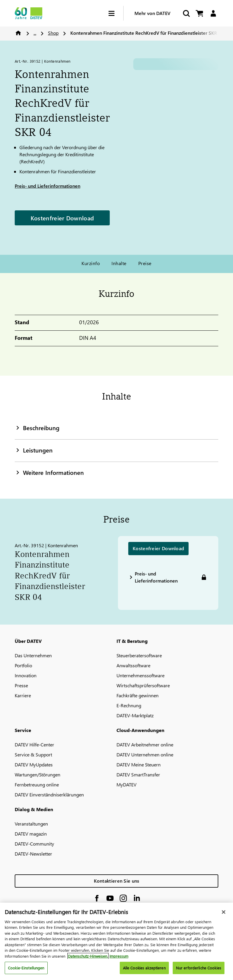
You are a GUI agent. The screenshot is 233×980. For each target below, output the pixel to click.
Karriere (23, 695)
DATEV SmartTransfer (138, 774)
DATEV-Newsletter (33, 854)
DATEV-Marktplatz (135, 715)
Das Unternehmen (33, 655)
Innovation (26, 675)
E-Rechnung (129, 705)
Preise (145, 263)
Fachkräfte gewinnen (138, 695)
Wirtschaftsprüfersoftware (143, 685)
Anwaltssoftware (133, 665)
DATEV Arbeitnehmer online (145, 744)
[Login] (213, 13)
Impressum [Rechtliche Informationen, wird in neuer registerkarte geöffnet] (119, 956)
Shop (53, 33)
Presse (21, 685)
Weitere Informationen (49, 472)
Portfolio (23, 665)
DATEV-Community (34, 844)
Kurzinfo (91, 263)
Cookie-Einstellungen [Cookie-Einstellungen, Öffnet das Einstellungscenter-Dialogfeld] (26, 968)
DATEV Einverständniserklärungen (49, 795)
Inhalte (119, 263)
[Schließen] (224, 912)
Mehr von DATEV (152, 13)
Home (18, 33)
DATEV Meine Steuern (139, 764)
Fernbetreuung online (37, 785)
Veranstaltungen (31, 824)
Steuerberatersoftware (139, 655)
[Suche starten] (186, 13)
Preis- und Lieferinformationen (48, 186)
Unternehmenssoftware (140, 675)
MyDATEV (127, 785)
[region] (116, 941)
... (35, 33)
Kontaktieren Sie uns (117, 881)
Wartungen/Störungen (38, 774)
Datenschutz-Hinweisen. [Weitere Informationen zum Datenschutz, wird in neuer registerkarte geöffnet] (88, 956)
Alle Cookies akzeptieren (144, 968)
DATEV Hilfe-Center (34, 744)
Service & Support (33, 754)
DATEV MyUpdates (34, 764)
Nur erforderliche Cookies (199, 968)
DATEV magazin (31, 834)
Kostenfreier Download (62, 218)
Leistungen (34, 450)
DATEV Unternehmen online (145, 754)
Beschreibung (37, 427)
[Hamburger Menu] (116, 13)
